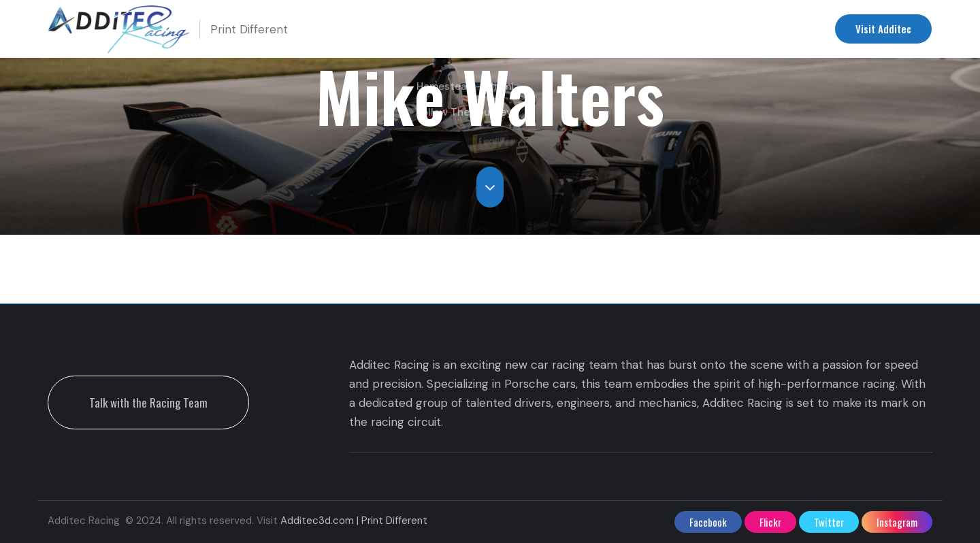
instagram (897, 522)
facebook (708, 522)
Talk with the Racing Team (148, 402)
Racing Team (585, 29)
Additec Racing (681, 29)
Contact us (773, 29)
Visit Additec (883, 29)
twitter (829, 522)
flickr (770, 522)
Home (391, 29)
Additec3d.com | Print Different (354, 521)
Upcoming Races (473, 29)
